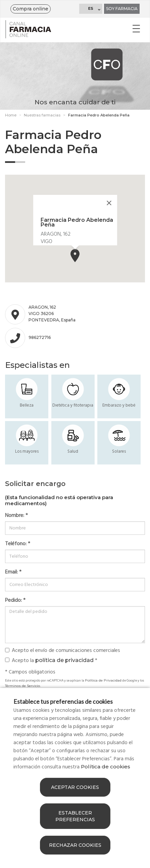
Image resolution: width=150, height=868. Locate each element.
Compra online (31, 9)
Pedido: (15, 600)
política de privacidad (64, 660)
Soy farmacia (122, 9)
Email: (13, 572)
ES (91, 8)
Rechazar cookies (75, 845)
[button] (75, 256)
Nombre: (16, 516)
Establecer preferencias (75, 816)
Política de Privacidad (103, 680)
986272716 (40, 337)
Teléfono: (18, 544)
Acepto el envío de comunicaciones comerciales (63, 651)
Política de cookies (106, 767)
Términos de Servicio (22, 686)
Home (11, 115)
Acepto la (51, 661)
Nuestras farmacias (42, 115)
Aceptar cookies (75, 787)
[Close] (109, 203)
